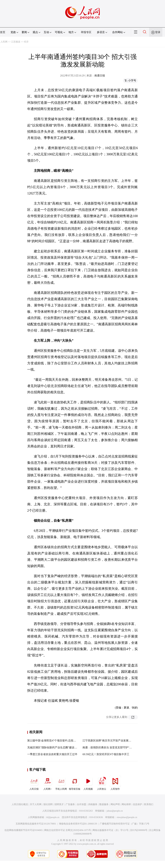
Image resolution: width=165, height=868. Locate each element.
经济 (26, 42)
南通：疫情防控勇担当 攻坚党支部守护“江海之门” (112, 747)
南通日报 (100, 76)
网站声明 (115, 804)
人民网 (4, 42)
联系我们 (149, 804)
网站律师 (126, 804)
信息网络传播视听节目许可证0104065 (24, 830)
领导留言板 (75, 783)
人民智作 (115, 783)
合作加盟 (82, 804)
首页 (3, 32)
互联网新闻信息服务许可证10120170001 (36, 824)
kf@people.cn (53, 817)
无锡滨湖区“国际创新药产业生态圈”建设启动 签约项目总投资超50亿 (67, 747)
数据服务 (104, 804)
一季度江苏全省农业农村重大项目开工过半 (52, 754)
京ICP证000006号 (139, 830)
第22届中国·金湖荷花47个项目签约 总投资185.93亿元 (58, 741)
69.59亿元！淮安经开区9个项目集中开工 (106, 754)
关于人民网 (36, 804)
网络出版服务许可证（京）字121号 (110, 830)
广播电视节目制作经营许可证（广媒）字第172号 (124, 824)
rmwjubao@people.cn (127, 817)
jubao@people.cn (115, 811)
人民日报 (34, 783)
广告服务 (70, 804)
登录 (158, 32)
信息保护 (137, 804)
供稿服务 (93, 804)
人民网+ (48, 783)
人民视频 (88, 783)
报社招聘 (48, 804)
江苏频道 (16, 42)
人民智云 (102, 783)
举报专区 (86, 32)
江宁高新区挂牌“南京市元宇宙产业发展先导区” (110, 741)
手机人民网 (61, 783)
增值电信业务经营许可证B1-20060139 (78, 824)
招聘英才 (59, 804)
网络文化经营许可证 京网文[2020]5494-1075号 (68, 830)
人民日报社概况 (20, 804)
